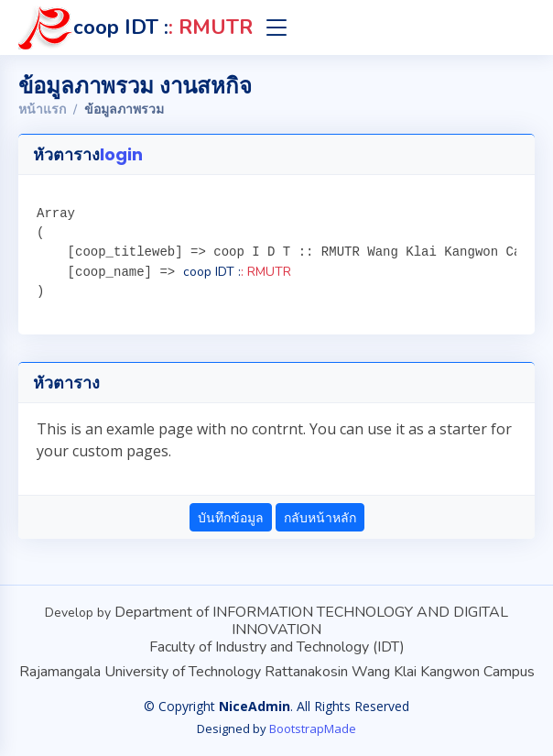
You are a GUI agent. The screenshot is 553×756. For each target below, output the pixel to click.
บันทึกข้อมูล (231, 517)
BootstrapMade (313, 729)
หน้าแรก (42, 110)
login (121, 154)
